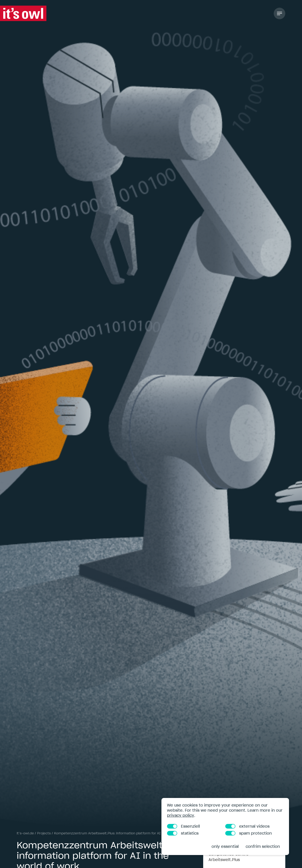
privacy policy (181, 815)
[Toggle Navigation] (280, 13)
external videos (247, 826)
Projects (44, 833)
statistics (183, 833)
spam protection (249, 833)
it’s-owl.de (25, 833)
